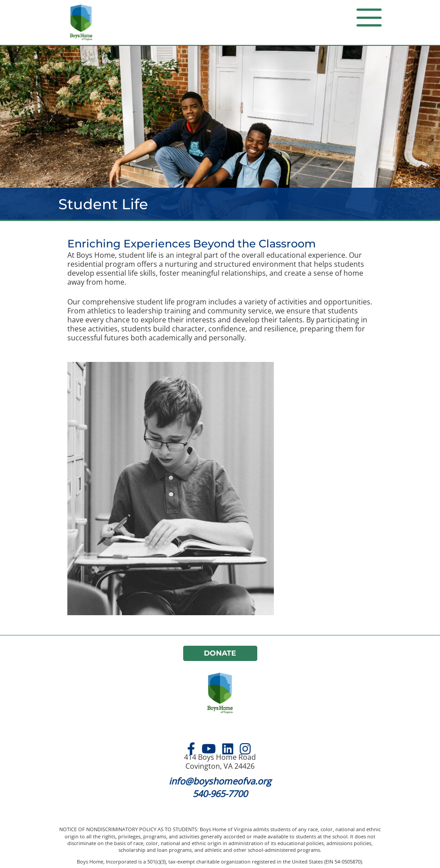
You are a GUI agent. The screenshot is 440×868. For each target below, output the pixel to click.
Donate (220, 653)
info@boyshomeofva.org (220, 781)
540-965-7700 (220, 794)
